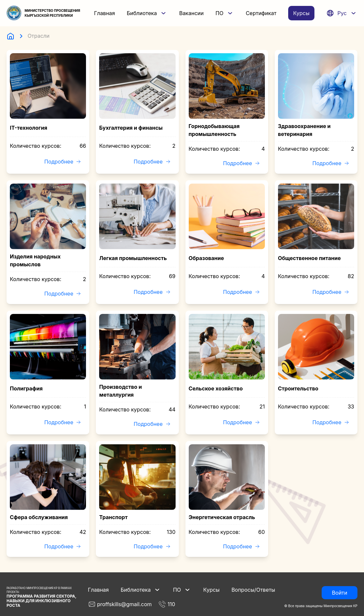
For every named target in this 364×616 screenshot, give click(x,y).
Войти (340, 593)
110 (167, 604)
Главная (104, 13)
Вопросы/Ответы (253, 590)
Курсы (301, 13)
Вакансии (192, 13)
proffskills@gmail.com (120, 604)
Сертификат (261, 13)
